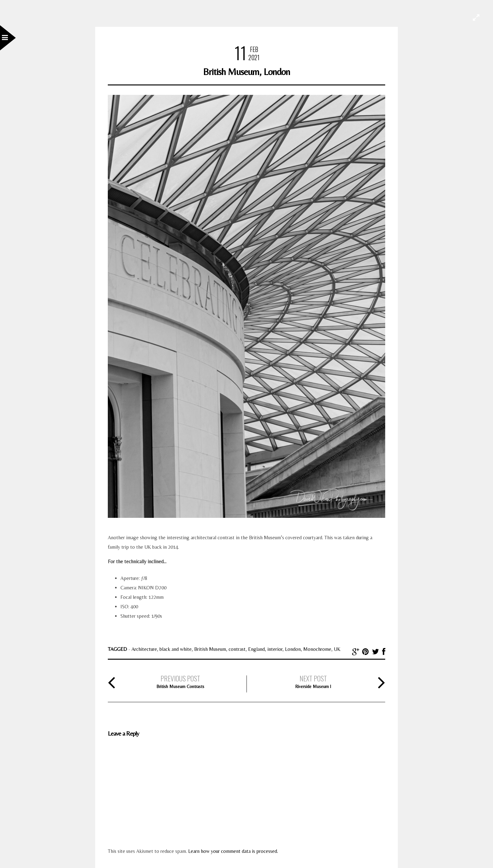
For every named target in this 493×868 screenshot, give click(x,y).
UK (337, 649)
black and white (176, 649)
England (256, 649)
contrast (237, 649)
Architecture (144, 649)
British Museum (210, 649)
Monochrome (317, 649)
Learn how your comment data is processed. (233, 851)
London (293, 649)
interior (275, 649)
